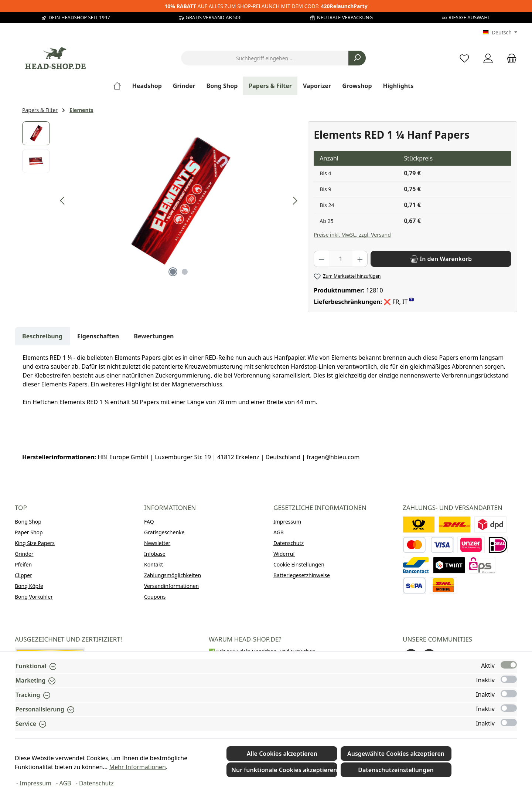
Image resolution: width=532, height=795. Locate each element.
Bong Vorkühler (34, 597)
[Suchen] (357, 58)
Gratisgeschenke (164, 532)
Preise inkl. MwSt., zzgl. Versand (352, 235)
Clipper (23, 575)
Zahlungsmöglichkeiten (173, 575)
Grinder (24, 554)
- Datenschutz (95, 783)
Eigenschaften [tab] (98, 336)
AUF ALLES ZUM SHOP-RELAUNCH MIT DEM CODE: (266, 6)
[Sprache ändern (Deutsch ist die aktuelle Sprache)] (500, 33)
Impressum (287, 522)
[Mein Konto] (488, 58)
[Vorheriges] (63, 201)
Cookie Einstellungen (299, 564)
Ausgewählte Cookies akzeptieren (396, 754)
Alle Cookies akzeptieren (282, 754)
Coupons (155, 597)
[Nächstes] (295, 201)
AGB (279, 532)
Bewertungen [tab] (154, 336)
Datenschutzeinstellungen (396, 770)
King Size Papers (35, 543)
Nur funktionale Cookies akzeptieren (284, 770)
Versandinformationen (171, 586)
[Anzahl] (341, 259)
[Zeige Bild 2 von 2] (185, 272)
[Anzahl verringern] (321, 259)
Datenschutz (289, 543)
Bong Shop (28, 522)
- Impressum (35, 783)
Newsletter (157, 543)
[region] (161, 201)
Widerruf (284, 554)
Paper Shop (29, 532)
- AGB (64, 783)
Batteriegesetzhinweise (302, 575)
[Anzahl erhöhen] (360, 259)
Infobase (155, 554)
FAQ (149, 522)
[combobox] (265, 58)
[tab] (42, 336)
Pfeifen (23, 564)
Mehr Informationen (137, 767)
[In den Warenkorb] (441, 259)
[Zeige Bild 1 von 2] (173, 272)
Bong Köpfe (29, 586)
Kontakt (154, 564)
